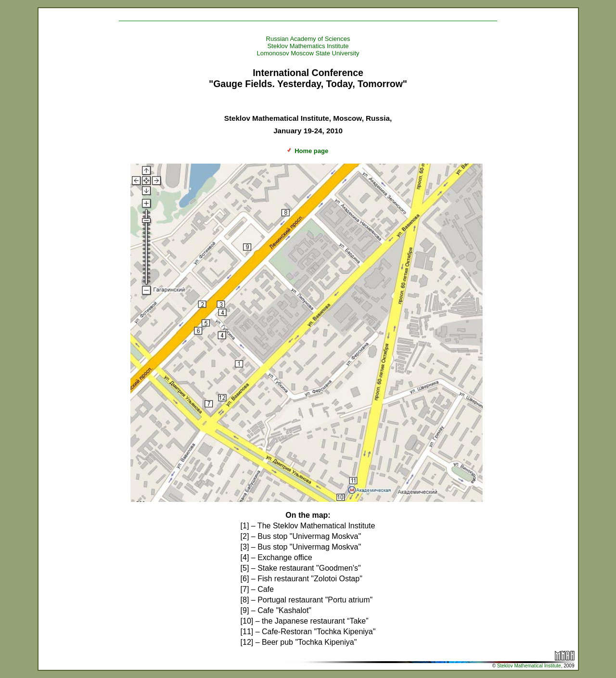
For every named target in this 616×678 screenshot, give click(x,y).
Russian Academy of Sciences (308, 39)
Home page (307, 151)
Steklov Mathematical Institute (529, 666)
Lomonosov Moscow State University (308, 53)
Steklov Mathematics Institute (308, 46)
